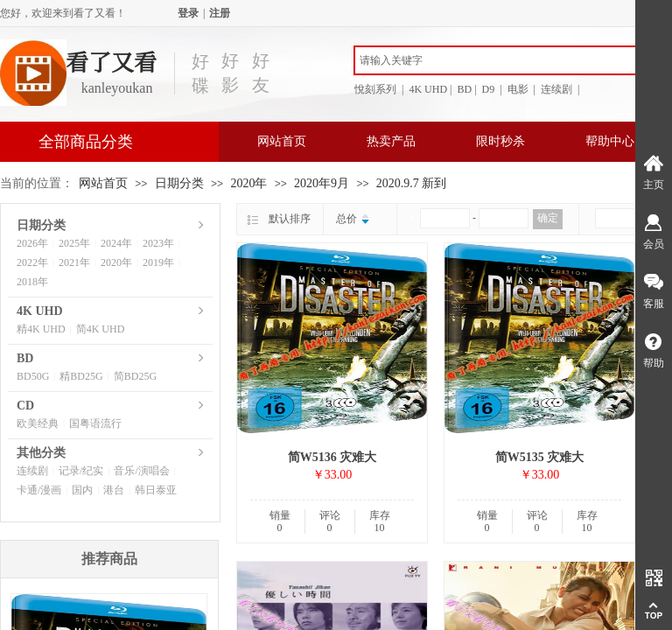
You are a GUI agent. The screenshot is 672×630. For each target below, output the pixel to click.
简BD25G (135, 376)
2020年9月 (322, 183)
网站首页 (282, 141)
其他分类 (41, 453)
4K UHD (40, 311)
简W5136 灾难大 (332, 457)
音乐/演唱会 (141, 471)
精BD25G (81, 376)
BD (25, 358)
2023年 (158, 243)
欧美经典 (38, 423)
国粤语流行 (95, 423)
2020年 (248, 183)
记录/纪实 (81, 471)
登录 (188, 13)
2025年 (74, 243)
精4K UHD (41, 329)
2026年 (32, 243)
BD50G (33, 376)
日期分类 (179, 183)
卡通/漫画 (39, 490)
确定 (548, 218)
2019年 (158, 262)
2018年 (32, 282)
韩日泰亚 (156, 490)
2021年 (74, 262)
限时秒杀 (500, 141)
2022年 (32, 262)
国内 (82, 490)
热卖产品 (391, 141)
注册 (220, 13)
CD (25, 406)
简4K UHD (101, 329)
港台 (114, 490)
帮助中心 (610, 141)
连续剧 (32, 471)
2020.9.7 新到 (412, 183)
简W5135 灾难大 (540, 457)
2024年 (116, 243)
